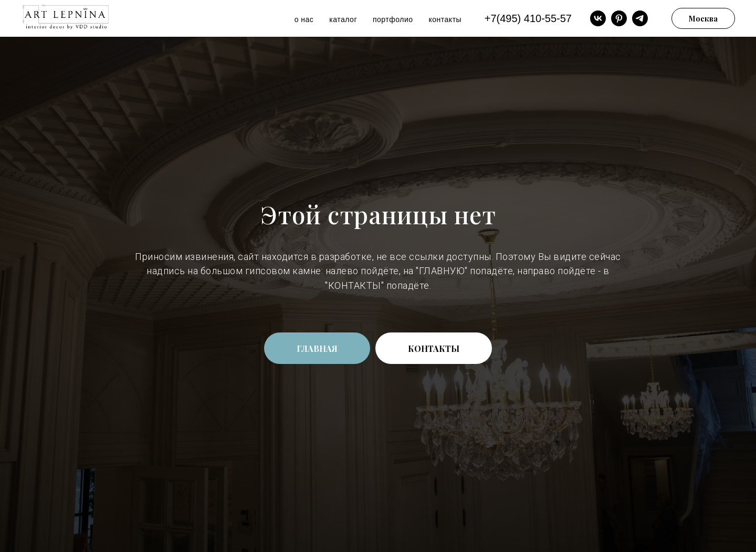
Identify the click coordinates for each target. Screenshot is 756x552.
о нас (304, 19)
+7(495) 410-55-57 (528, 18)
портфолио (393, 19)
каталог (343, 19)
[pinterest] (619, 18)
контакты (445, 19)
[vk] (598, 18)
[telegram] (640, 18)
